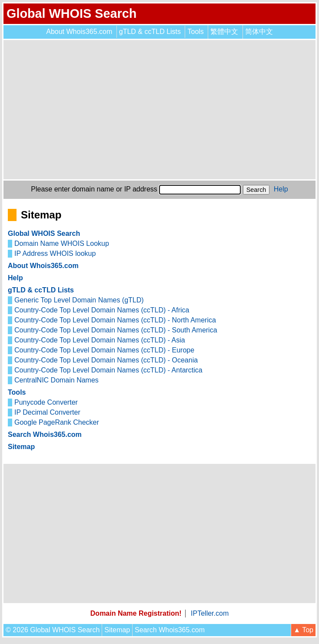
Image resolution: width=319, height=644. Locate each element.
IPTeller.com (210, 613)
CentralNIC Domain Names (56, 380)
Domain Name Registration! (136, 613)
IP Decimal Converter (47, 412)
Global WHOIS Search (71, 13)
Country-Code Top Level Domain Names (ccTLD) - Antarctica (108, 370)
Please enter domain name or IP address (94, 189)
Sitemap (21, 447)
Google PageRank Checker (57, 422)
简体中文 (259, 32)
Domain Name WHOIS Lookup (62, 243)
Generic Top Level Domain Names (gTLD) (79, 300)
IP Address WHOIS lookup (55, 253)
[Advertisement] (159, 110)
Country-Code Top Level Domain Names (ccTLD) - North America (115, 320)
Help (281, 189)
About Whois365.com (79, 32)
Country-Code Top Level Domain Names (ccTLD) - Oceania (106, 360)
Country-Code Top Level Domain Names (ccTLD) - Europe (104, 350)
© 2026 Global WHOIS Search (53, 630)
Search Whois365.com (45, 434)
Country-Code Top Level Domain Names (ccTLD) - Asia (100, 340)
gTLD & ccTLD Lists (150, 32)
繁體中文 (224, 32)
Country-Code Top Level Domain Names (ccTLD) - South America (116, 330)
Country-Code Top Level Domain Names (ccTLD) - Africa (102, 310)
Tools (195, 32)
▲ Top (303, 630)
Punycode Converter (46, 402)
